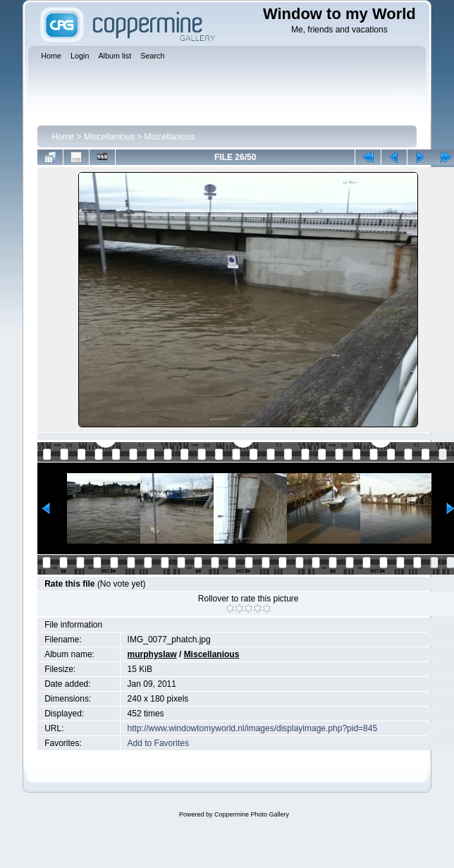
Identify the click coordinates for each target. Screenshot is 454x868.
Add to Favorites (158, 743)
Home (63, 137)
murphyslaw (152, 654)
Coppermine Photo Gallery (252, 814)
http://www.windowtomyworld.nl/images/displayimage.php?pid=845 (253, 728)
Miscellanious (109, 137)
